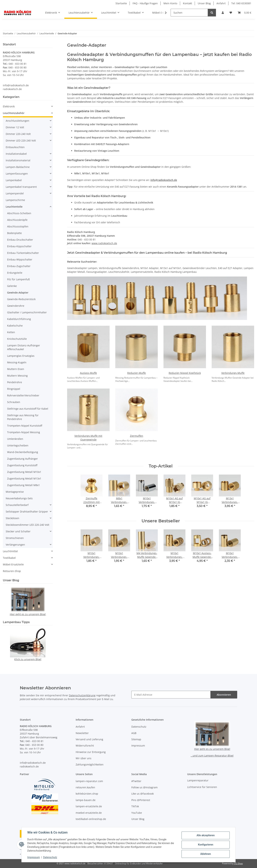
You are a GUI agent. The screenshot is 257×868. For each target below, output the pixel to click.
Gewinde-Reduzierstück (21, 299)
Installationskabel (16, 154)
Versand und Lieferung (89, 739)
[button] (223, 13)
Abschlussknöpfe (17, 220)
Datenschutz (50, 857)
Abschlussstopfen (18, 226)
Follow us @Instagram (144, 787)
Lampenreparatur (198, 780)
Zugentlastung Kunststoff (22, 465)
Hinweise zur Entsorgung (91, 752)
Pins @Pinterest (141, 800)
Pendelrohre (15, 382)
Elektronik (9, 106)
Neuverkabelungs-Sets (19, 498)
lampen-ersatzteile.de (89, 806)
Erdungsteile (15, 273)
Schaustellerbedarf (17, 505)
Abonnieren (224, 695)
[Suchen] (189, 13)
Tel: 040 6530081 (241, 3)
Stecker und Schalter (18, 531)
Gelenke (12, 286)
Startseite (121, 3)
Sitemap (136, 739)
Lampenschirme (15, 200)
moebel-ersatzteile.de (89, 813)
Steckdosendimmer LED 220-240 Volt (27, 525)
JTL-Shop (238, 863)
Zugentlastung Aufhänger (22, 459)
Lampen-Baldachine (18, 167)
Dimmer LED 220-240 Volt (21, 140)
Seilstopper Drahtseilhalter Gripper (27, 512)
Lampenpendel (15, 193)
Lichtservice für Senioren (202, 787)
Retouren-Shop (12, 571)
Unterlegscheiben (18, 445)
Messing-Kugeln (17, 362)
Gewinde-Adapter (18, 293)
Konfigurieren (206, 845)
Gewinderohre (16, 306)
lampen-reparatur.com (89, 781)
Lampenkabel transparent (21, 187)
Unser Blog (204, 3)
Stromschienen (15, 538)
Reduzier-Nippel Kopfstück (185, 373)
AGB (134, 733)
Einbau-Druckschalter (20, 240)
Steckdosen (12, 518)
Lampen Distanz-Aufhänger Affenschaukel (24, 347)
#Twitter (136, 781)
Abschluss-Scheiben (19, 213)
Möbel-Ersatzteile (13, 564)
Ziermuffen (137, 436)
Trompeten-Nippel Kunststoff (25, 426)
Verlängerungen (15, 545)
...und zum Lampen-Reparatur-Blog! (212, 756)
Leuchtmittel (10, 551)
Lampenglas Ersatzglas (21, 356)
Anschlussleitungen (17, 121)
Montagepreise (15, 492)
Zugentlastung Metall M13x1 (24, 478)
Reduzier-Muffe (137, 373)
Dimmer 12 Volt (15, 127)
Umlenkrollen (15, 439)
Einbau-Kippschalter (19, 246)
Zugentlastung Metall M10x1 (24, 472)
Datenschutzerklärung (82, 695)
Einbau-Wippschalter (20, 259)
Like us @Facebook (143, 794)
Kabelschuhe (15, 326)
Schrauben (14, 402)
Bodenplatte (14, 233)
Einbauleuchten (15, 147)
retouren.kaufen (85, 787)
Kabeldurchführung (19, 319)
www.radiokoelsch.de (104, 243)
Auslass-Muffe (88, 373)
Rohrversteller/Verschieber (23, 395)
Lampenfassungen (17, 174)
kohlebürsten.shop (87, 794)
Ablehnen (206, 854)
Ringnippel (14, 389)
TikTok (135, 806)
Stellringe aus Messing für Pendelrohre (23, 417)
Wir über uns (84, 758)
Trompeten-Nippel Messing (24, 432)
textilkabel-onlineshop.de (91, 819)
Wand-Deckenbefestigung (23, 452)
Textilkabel (9, 558)
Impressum (34, 857)
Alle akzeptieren (206, 835)
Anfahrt (221, 3)
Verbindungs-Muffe (233, 373)
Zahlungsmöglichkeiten (90, 764)
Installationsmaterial (18, 160)
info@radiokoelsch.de (164, 180)
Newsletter (82, 733)
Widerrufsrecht (85, 746)
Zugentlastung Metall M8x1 (23, 485)
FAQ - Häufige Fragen (145, 3)
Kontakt (187, 3)
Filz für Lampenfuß (18, 279)
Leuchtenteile (14, 207)
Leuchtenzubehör (14, 113)
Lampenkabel (14, 180)
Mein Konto (170, 3)
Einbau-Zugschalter (19, 266)
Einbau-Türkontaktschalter (23, 253)
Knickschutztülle (17, 339)
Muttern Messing (17, 376)
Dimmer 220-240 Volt (18, 134)
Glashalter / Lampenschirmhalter (27, 312)
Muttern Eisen (16, 369)
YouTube (137, 813)
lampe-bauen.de (86, 800)
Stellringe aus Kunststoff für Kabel (28, 409)
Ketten (11, 332)
